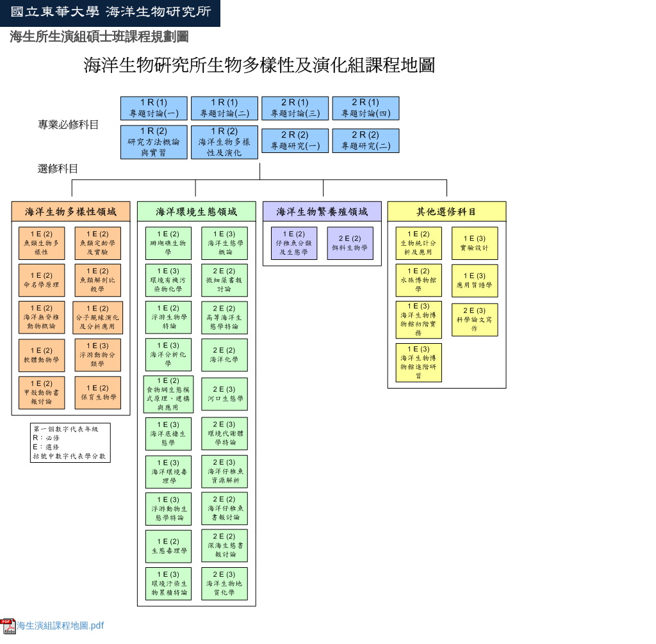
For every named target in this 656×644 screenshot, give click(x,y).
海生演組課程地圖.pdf (52, 625)
